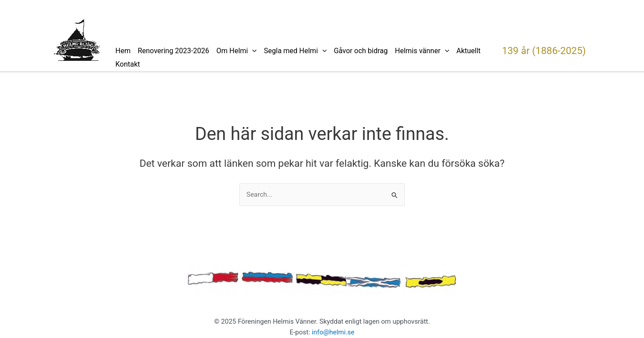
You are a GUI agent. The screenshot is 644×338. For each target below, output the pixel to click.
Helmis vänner (422, 51)
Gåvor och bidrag (361, 51)
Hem (123, 51)
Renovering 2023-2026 (174, 51)
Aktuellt (468, 51)
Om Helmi (237, 51)
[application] (252, 51)
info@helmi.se (333, 332)
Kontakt (128, 64)
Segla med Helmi (295, 51)
